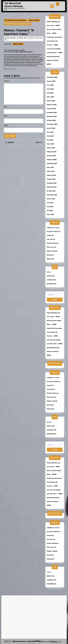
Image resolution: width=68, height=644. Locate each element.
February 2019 (51, 175)
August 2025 (51, 81)
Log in (49, 272)
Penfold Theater (34, 20)
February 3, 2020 (22, 179)
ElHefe (21, 38)
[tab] (52, 6)
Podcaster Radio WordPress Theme (28, 641)
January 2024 (51, 156)
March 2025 (51, 101)
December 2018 (52, 183)
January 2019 (51, 179)
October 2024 (51, 120)
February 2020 (52, 159)
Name (6, 107)
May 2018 (50, 210)
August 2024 (51, 128)
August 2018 (51, 199)
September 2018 (52, 195)
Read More (23, 181)
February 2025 (52, 105)
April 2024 (51, 144)
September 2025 (52, 77)
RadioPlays (50, 255)
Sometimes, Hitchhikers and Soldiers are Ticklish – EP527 (54, 41)
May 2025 (50, 93)
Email (6, 116)
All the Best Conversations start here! (22, 52)
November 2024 (52, 116)
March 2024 (51, 148)
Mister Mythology (53, 243)
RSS (10, 52)
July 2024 (50, 132)
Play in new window (14, 50)
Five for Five (51, 239)
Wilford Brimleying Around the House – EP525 (53, 60)
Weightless (51, 259)
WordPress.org (52, 284)
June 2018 (50, 207)
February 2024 (52, 152)
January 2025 (51, 109)
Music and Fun (51, 247)
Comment (7, 81)
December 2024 (52, 112)
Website (6, 125)
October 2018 (51, 191)
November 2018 (52, 187)
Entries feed (51, 276)
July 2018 (50, 203)
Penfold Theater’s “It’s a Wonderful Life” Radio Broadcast (22, 178)
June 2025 (50, 89)
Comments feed (52, 280)
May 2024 (50, 140)
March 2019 (51, 171)
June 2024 (50, 136)
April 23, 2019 (11, 38)
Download (22, 50)
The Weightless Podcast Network (14, 5)
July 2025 (50, 85)
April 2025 (51, 97)
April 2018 (50, 214)
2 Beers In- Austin (53, 228)
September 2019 (52, 163)
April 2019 (50, 167)
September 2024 (52, 124)
